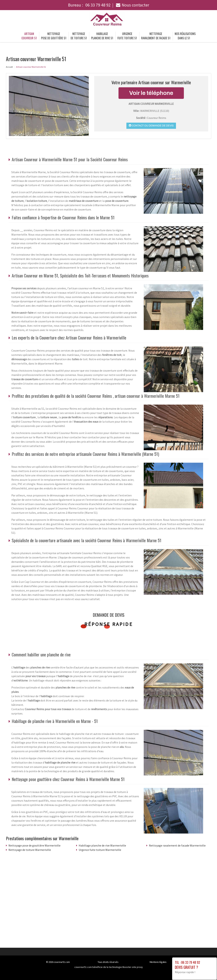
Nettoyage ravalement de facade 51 (156, 36)
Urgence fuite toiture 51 (127, 36)
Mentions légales (158, 962)
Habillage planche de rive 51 (102, 36)
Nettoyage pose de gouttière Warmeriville (34, 845)
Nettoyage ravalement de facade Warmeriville (177, 845)
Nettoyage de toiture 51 (79, 36)
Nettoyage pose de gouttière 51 (54, 36)
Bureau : (89, 5)
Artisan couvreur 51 (29, 36)
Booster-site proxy (133, 967)
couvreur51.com (62, 962)
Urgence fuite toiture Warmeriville (100, 850)
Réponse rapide (108, 624)
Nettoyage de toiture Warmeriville (30, 850)
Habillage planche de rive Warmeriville (102, 845)
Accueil (9, 67)
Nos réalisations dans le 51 (185, 36)
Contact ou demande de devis (151, 126)
